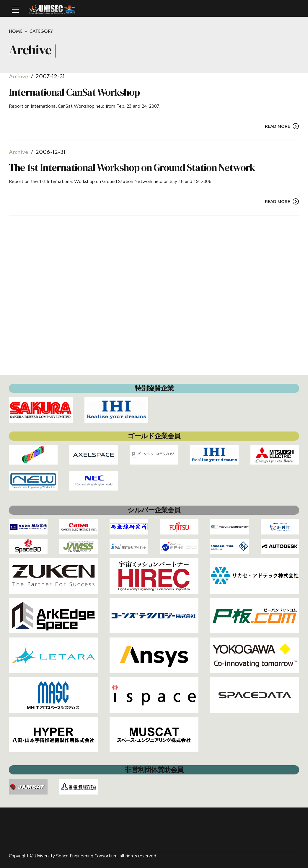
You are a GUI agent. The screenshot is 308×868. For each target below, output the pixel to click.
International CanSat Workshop (74, 92)
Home (16, 32)
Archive (19, 77)
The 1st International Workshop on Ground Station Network (132, 168)
